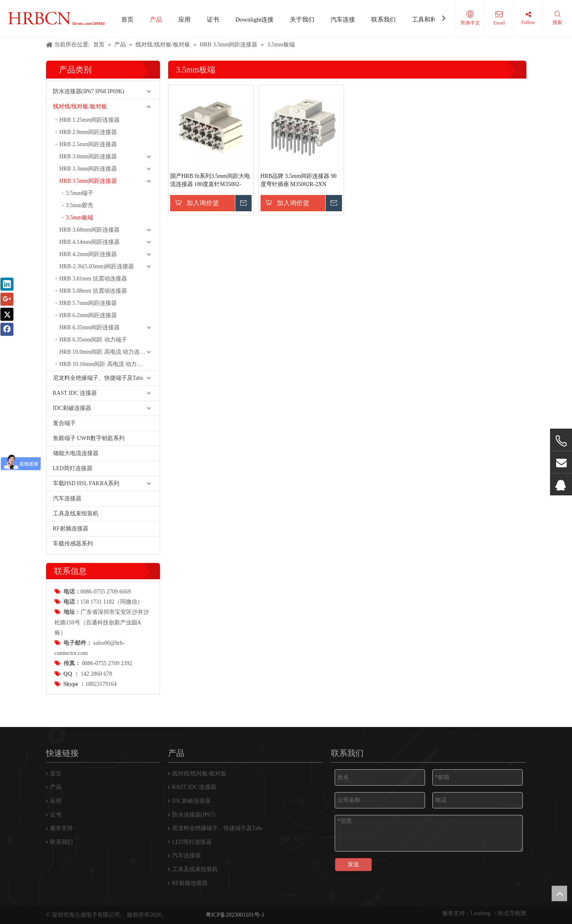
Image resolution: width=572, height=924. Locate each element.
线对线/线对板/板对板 (80, 106)
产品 (156, 20)
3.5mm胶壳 (80, 205)
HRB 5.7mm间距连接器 (88, 303)
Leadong (481, 913)
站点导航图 (512, 913)
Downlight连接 (254, 20)
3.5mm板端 (80, 218)
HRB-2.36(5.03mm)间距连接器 (97, 266)
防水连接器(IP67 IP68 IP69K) (89, 91)
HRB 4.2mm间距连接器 (88, 254)
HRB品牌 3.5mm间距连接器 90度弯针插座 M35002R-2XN (299, 180)
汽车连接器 (67, 498)
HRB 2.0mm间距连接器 (88, 132)
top (559, 893)
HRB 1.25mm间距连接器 (90, 120)
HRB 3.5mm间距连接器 (88, 181)
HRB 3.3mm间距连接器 (88, 169)
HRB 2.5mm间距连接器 (88, 144)
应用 (184, 20)
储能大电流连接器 (76, 453)
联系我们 (384, 20)
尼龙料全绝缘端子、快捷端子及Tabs (98, 378)
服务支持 (61, 828)
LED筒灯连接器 (73, 468)
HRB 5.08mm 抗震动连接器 (93, 291)
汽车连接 (343, 20)
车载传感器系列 (73, 544)
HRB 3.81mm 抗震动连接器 (93, 279)
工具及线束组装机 (76, 513)
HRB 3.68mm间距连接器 (90, 230)
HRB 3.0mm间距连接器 (88, 157)
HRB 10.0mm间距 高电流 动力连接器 (105, 352)
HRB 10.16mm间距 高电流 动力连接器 (107, 364)
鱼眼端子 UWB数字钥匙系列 (89, 438)
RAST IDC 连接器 (75, 393)
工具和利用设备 (433, 20)
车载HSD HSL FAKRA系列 (86, 483)
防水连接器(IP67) (194, 815)
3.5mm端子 (80, 193)
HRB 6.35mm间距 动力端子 (93, 340)
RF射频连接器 (71, 529)
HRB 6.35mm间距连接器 (90, 327)
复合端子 (64, 423)
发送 (353, 864)
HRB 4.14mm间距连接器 (90, 242)
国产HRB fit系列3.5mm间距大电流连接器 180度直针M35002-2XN (210, 181)
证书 (213, 20)
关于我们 (302, 20)
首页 (127, 20)
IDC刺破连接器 (72, 408)
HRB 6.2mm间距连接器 (88, 315)
